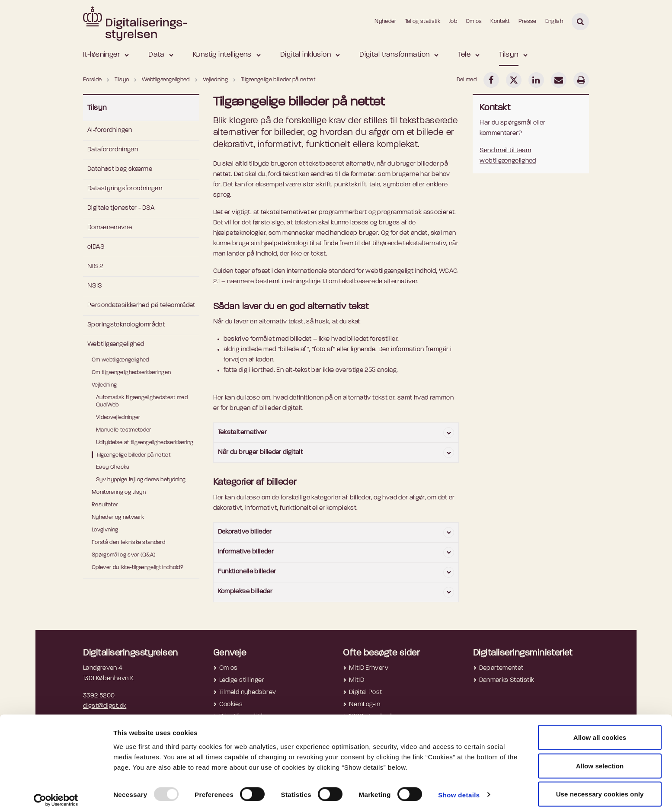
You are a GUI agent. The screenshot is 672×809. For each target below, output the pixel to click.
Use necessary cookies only (600, 786)
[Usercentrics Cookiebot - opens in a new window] (56, 792)
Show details (459, 787)
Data (156, 55)
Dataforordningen (113, 150)
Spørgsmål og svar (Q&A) (123, 555)
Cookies (231, 705)
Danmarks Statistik (507, 680)
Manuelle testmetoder (124, 430)
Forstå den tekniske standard (128, 542)
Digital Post (366, 692)
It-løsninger (101, 55)
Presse (528, 21)
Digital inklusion (306, 55)
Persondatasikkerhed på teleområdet (141, 305)
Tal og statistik (423, 21)
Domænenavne (110, 228)
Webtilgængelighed (116, 344)
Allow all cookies (600, 729)
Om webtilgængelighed (120, 360)
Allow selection (600, 758)
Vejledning (104, 385)
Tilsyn (509, 55)
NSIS (95, 286)
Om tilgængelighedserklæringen (131, 373)
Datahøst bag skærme (120, 169)
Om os (474, 21)
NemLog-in (365, 705)
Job (453, 21)
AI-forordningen (110, 130)
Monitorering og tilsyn (119, 492)
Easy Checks (113, 467)
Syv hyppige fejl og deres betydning (141, 480)
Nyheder (385, 21)
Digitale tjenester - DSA (121, 208)
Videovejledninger (118, 417)
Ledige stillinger (242, 680)
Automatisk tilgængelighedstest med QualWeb (142, 401)
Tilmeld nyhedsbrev (248, 692)
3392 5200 (99, 696)
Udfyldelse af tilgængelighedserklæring (145, 443)
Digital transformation (394, 55)
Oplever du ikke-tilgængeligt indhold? (138, 568)
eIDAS (96, 247)
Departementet (501, 668)
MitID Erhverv (369, 668)
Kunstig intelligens (222, 55)
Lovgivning (105, 530)
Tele (464, 55)
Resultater (105, 505)
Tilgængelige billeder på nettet (133, 455)
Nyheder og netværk (118, 517)
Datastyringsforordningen (125, 189)
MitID (357, 680)
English (554, 21)
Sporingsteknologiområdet (126, 325)
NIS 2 (95, 267)
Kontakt (500, 21)
